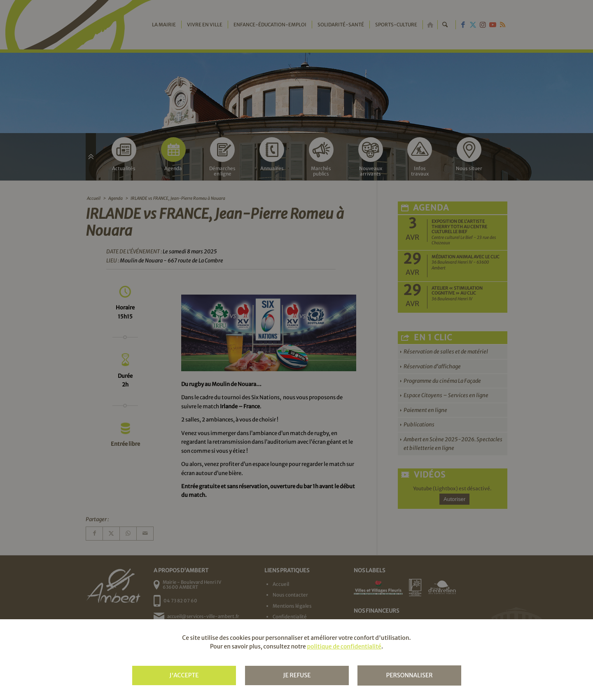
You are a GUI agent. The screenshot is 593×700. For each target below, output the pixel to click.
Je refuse (297, 675)
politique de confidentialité (344, 646)
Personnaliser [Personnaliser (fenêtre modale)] (409, 675)
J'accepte (184, 675)
